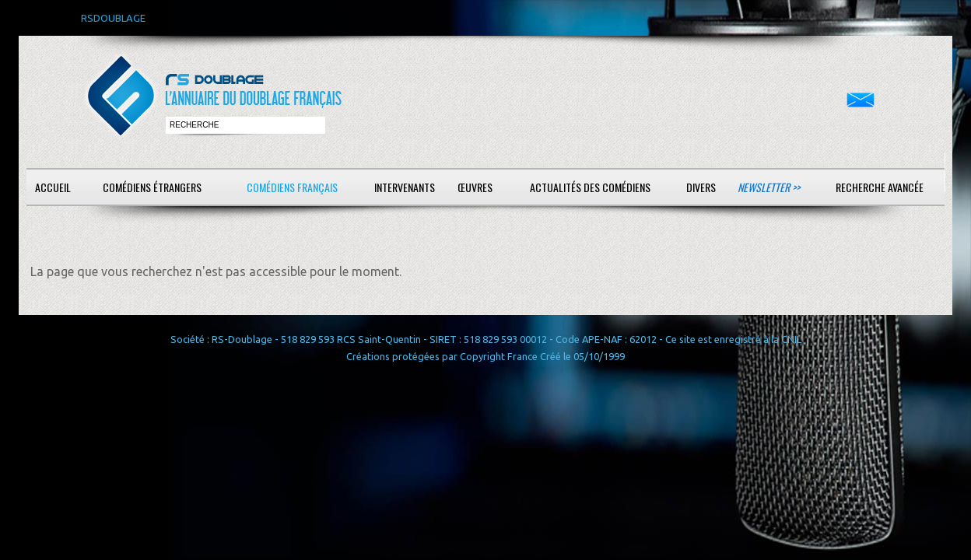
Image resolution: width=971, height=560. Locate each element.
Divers (701, 187)
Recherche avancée (880, 187)
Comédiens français (292, 187)
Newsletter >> (769, 187)
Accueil (53, 187)
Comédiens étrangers (152, 187)
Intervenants (405, 187)
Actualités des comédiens (590, 187)
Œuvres (475, 187)
